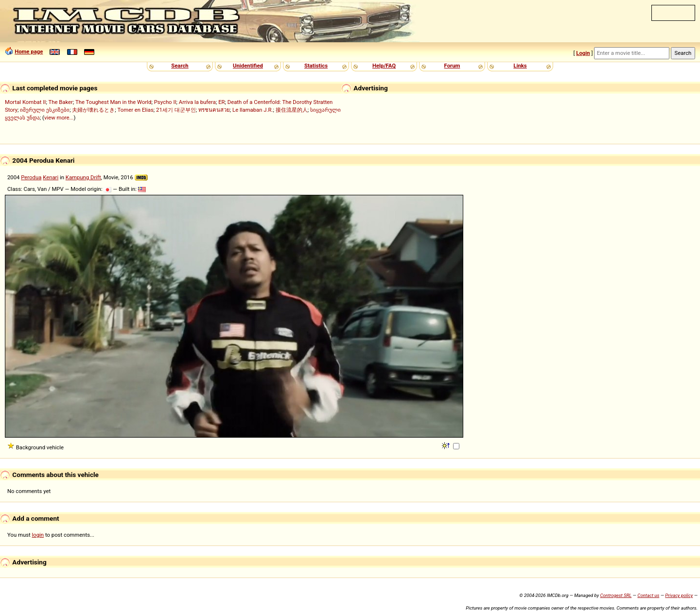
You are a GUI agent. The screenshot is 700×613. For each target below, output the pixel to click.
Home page (29, 51)
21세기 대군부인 (176, 110)
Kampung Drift (83, 177)
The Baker (61, 102)
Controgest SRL (616, 595)
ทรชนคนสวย (214, 110)
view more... (59, 118)
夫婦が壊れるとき (93, 110)
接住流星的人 (292, 110)
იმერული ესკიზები (45, 110)
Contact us (648, 595)
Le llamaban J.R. (253, 110)
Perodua (31, 177)
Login (583, 53)
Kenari (51, 177)
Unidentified (248, 66)
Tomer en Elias (136, 110)
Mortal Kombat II (25, 102)
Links (520, 66)
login (38, 535)
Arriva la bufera (197, 102)
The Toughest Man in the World (114, 102)
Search (180, 66)
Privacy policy (679, 595)
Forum (452, 66)
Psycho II (165, 102)
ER (221, 102)
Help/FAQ (384, 66)
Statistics (316, 66)
